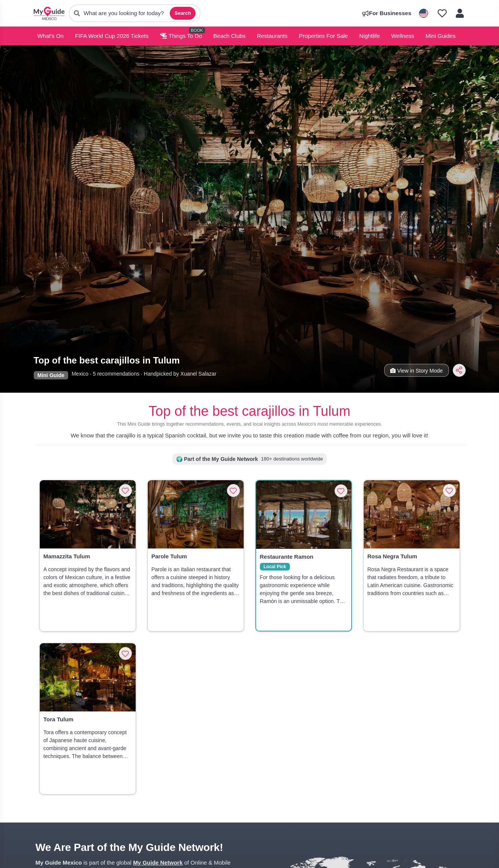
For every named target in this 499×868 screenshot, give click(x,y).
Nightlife (369, 36)
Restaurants (272, 36)
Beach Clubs (229, 36)
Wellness (403, 36)
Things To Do (181, 36)
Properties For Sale (323, 36)
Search (182, 13)
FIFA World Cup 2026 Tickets (112, 36)
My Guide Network (158, 863)
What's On (51, 36)
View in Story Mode (416, 371)
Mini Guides (440, 36)
